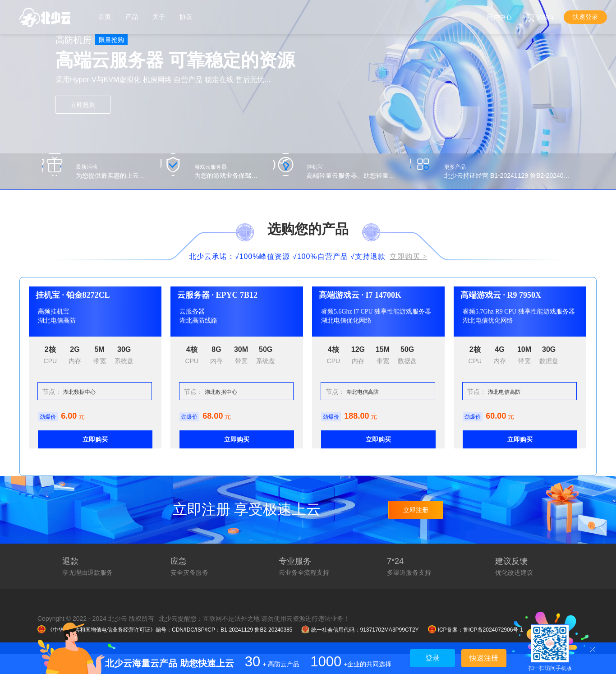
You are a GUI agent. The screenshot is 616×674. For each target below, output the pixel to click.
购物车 (546, 17)
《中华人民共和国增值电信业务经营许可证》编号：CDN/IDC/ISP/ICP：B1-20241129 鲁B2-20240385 (165, 630)
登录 (432, 658)
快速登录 (585, 17)
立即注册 (416, 510)
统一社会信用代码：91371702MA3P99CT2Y (360, 630)
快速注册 (484, 658)
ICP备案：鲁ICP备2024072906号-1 (476, 630)
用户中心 (499, 17)
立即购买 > (408, 256)
